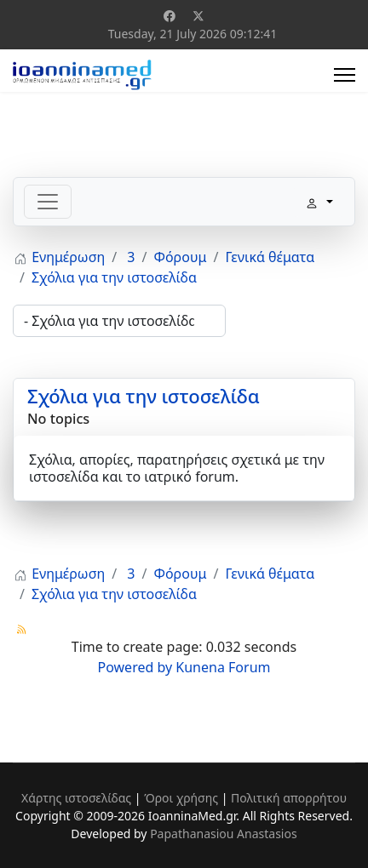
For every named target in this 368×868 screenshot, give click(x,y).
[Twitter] (198, 16)
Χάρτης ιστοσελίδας (76, 798)
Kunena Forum (223, 667)
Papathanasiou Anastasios (224, 834)
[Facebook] (170, 16)
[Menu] (345, 75)
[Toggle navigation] (48, 202)
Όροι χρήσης (181, 798)
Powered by (135, 667)
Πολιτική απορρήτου (289, 798)
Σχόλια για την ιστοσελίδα (144, 396)
